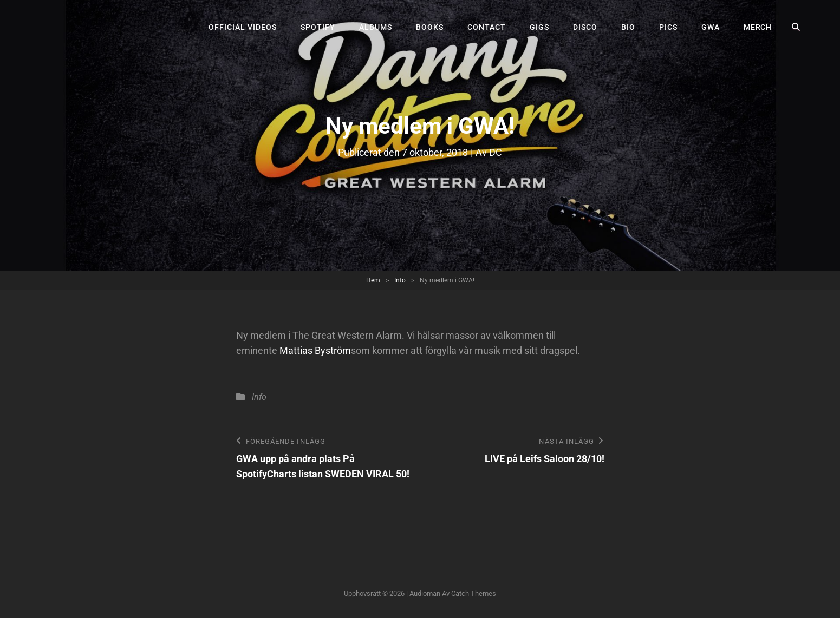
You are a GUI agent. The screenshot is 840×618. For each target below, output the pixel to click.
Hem (373, 280)
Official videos (243, 27)
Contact (487, 27)
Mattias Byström (315, 350)
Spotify (318, 27)
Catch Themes (474, 593)
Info (400, 280)
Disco (585, 27)
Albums (376, 27)
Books (430, 27)
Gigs (539, 27)
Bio (628, 27)
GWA (711, 27)
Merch (758, 27)
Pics (668, 27)
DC (496, 152)
